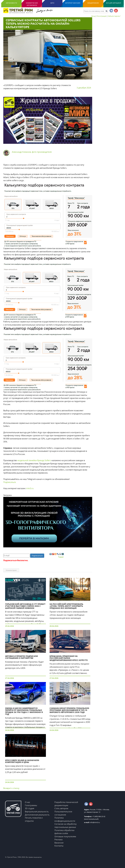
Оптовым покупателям (65, 836)
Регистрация (102, 16)
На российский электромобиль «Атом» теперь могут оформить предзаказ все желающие (66, 606)
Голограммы (31, 805)
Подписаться (37, 556)
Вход (93, 16)
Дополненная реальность (37, 815)
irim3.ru (30, 488)
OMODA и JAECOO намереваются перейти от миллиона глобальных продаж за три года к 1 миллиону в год (24, 711)
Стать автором (61, 808)
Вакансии (59, 843)
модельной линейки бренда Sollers (34, 460)
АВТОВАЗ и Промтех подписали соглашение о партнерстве (21, 657)
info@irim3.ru (92, 822)
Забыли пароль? (114, 16)
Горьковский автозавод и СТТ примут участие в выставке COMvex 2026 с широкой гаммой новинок (25, 606)
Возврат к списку (11, 788)
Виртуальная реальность (37, 812)
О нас (28, 802)
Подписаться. (10, 482)
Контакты (59, 846)
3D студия (30, 808)
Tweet (61, 557)
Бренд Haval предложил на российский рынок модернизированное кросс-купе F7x (69, 658)
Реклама (58, 840)
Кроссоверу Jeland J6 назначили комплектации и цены (22, 761)
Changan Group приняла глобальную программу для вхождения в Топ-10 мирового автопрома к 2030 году (69, 710)
